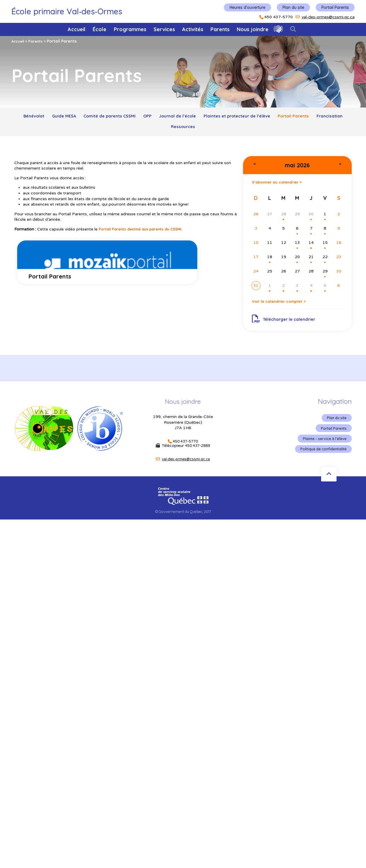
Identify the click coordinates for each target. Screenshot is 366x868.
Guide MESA (67, 117)
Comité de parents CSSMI (119, 117)
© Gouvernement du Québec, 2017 (183, 520)
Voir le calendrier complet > (284, 308)
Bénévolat (32, 117)
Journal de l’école (198, 117)
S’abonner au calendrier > (282, 187)
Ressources (202, 130)
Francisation (165, 130)
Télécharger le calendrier (287, 326)
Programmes (130, 29)
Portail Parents (335, 7)
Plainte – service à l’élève (323, 448)
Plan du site (293, 7)
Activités (193, 29)
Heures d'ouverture (247, 7)
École (100, 29)
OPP (163, 117)
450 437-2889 (198, 454)
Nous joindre (253, 29)
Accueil (77, 29)
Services (164, 29)
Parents (220, 29)
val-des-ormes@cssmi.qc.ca (328, 17)
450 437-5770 (279, 17)
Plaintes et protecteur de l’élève (265, 117)
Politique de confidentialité (321, 459)
